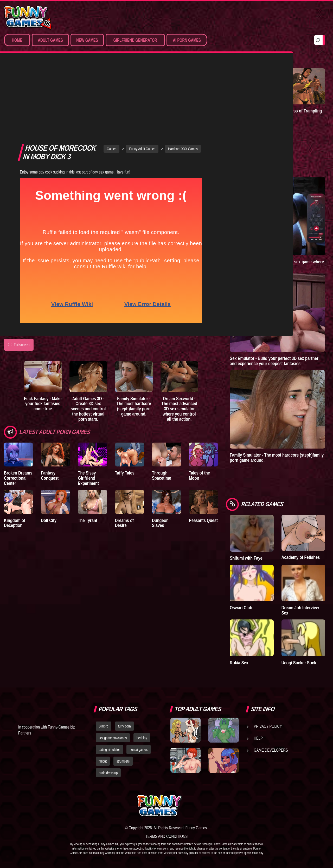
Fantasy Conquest (50, 401)
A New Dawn (241, 160)
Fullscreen (19, 270)
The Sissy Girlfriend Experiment (88, 403)
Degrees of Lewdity (247, 111)
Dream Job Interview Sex (300, 610)
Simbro (104, 726)
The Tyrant (87, 445)
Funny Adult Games (142, 74)
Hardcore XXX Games (183, 74)
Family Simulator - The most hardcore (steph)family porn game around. (134, 331)
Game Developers (271, 750)
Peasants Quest (203, 445)
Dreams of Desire (124, 448)
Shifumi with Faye (246, 558)
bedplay (142, 738)
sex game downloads (113, 738)
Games (111, 74)
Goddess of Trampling (302, 111)
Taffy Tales (125, 398)
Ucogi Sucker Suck (299, 663)
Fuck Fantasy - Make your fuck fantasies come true (43, 329)
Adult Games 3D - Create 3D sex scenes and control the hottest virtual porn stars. (88, 334)
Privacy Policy (268, 726)
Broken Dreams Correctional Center (18, 403)
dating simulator (109, 750)
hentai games (139, 750)
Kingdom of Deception (15, 448)
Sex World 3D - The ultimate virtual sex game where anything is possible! (277, 264)
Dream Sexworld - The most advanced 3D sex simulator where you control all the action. (179, 334)
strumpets (123, 761)
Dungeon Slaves (160, 448)
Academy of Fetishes (301, 557)
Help (258, 738)
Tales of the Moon (199, 401)
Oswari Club (241, 608)
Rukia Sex (239, 663)
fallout (103, 761)
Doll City (49, 445)
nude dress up (108, 773)
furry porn (124, 726)
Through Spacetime (162, 401)
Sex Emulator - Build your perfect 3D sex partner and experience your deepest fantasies (274, 361)
